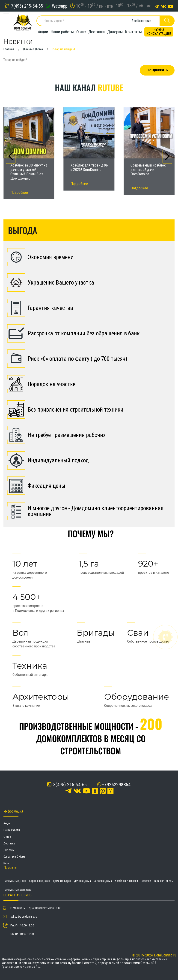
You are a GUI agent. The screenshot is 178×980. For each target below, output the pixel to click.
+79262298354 (116, 785)
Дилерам (115, 31)
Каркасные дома (40, 881)
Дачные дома (83, 881)
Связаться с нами (15, 857)
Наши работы (62, 31)
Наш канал (89, 87)
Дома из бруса (62, 881)
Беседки (146, 881)
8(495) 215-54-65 (67, 785)
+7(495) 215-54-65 (26, 6)
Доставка (96, 31)
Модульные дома (15, 881)
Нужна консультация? (159, 31)
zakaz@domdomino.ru (24, 917)
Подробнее (19, 193)
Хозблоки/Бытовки (126, 881)
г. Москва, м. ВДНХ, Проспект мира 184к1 (36, 908)
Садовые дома (103, 881)
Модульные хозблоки (18, 890)
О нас (81, 31)
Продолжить (157, 70)
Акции (43, 31)
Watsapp (60, 6)
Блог (6, 863)
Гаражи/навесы (164, 881)
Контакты (133, 31)
